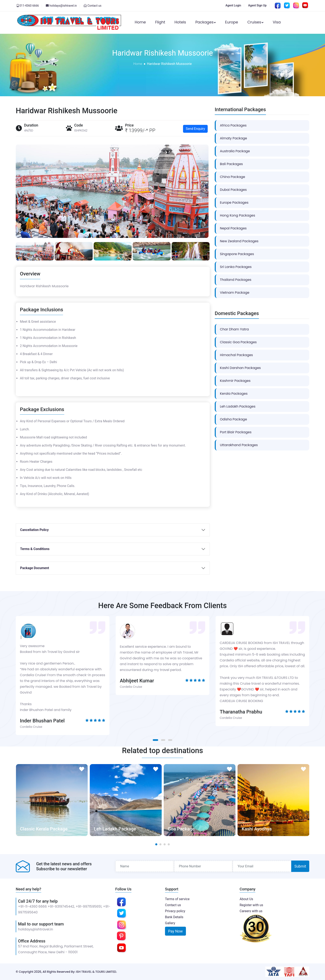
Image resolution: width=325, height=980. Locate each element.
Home (140, 22)
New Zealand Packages (239, 241)
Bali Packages (231, 164)
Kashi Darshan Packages (240, 368)
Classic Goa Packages (238, 342)
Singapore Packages (237, 254)
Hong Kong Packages (238, 215)
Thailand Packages (236, 280)
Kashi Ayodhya (257, 829)
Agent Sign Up (257, 5)
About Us (246, 899)
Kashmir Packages (235, 381)
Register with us (251, 905)
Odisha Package (233, 419)
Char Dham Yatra (234, 329)
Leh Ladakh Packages (238, 406)
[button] (155, 740)
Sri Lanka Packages (236, 267)
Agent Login (233, 5)
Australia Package (235, 151)
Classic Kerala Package (44, 829)
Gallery (170, 923)
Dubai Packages (233, 190)
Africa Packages (233, 125)
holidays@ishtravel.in (36, 929)
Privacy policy (175, 911)
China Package (232, 177)
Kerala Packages (234, 394)
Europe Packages (234, 203)
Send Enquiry (195, 129)
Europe (232, 22)
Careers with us (251, 911)
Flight (160, 22)
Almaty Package (233, 138)
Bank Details (174, 917)
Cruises (255, 22)
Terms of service (177, 899)
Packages (206, 22)
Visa (277, 22)
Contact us (94, 6)
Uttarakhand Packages (239, 445)
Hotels (180, 22)
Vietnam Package (235, 293)
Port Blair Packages (236, 432)
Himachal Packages (236, 355)
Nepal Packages (233, 228)
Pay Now (175, 931)
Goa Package (181, 829)
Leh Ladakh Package (115, 829)
